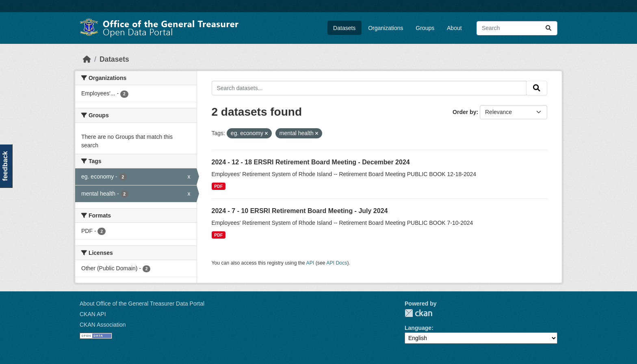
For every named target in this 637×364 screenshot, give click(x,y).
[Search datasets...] (517, 28)
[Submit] (548, 28)
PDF (218, 186)
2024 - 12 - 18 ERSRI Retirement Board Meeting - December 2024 (311, 162)
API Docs (337, 263)
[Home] (87, 59)
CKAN (418, 313)
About (454, 28)
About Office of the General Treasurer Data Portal (142, 304)
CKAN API (93, 314)
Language (418, 328)
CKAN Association (103, 325)
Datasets (344, 28)
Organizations (386, 28)
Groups (425, 28)
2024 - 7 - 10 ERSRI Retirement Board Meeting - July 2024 (300, 211)
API (310, 263)
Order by (464, 112)
